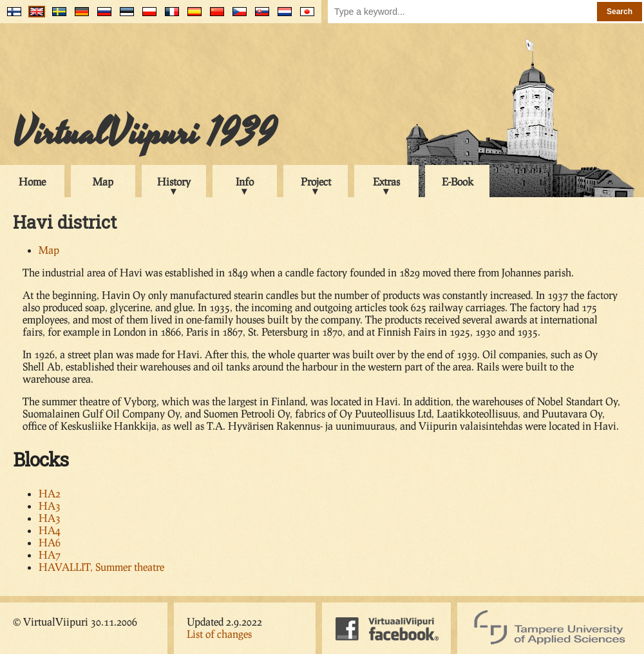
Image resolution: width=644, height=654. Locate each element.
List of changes (219, 634)
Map (103, 181)
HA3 (50, 505)
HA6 (50, 542)
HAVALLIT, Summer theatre (101, 567)
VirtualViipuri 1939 (145, 133)
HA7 (50, 554)
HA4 (50, 530)
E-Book (458, 181)
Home (32, 181)
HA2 (50, 493)
